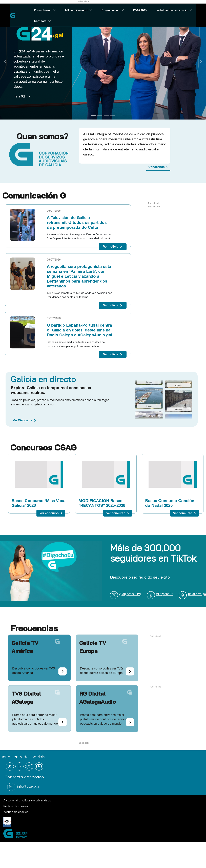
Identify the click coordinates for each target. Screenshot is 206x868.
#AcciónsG (126, 12)
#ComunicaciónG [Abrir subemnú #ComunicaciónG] (70, 13)
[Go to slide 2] (100, 116)
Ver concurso (49, 513)
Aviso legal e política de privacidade (27, 800)
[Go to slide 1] (93, 116)
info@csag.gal (29, 786)
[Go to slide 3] (106, 116)
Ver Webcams (22, 420)
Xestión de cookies (16, 812)
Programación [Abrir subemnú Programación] (101, 13)
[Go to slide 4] (113, 116)
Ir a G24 (21, 96)
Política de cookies (16, 806)
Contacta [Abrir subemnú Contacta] (189, 13)
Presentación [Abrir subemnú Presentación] (40, 13)
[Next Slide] (201, 62)
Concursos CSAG (44, 447)
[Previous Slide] (5, 62)
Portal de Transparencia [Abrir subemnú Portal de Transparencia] (157, 13)
